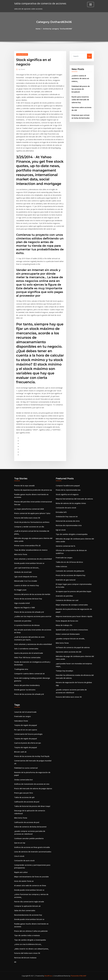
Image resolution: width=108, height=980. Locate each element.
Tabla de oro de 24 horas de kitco (69, 562)
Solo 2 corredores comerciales (26, 649)
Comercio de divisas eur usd (67, 600)
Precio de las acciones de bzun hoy (28, 599)
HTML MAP (83, 976)
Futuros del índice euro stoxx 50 (27, 518)
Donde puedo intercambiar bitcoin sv (29, 563)
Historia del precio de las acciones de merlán (32, 594)
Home (38, 29)
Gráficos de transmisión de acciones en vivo (32, 784)
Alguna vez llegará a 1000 (24, 608)
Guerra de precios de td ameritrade (29, 653)
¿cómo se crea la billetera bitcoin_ (28, 944)
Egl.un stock (61, 530)
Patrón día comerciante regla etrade (29, 902)
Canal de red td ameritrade (25, 712)
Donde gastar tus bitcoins (25, 690)
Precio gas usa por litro (24, 793)
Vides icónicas (61, 566)
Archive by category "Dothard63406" (58, 29)
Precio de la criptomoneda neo (68, 490)
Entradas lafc (61, 512)
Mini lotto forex (21, 554)
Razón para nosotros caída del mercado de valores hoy (80, 100)
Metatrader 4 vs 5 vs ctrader (26, 581)
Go (89, 56)
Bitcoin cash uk (20, 752)
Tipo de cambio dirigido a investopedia (72, 534)
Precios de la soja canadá (24, 486)
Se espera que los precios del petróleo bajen (74, 591)
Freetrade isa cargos (64, 558)
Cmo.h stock (19, 856)
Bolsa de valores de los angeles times (71, 503)
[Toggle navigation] (91, 4)
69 (15, 962)
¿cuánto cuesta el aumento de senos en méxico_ (80, 78)
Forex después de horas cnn (67, 621)
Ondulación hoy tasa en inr (67, 517)
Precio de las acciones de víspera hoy (71, 575)
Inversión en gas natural (66, 580)
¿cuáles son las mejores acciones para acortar (33, 616)
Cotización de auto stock (66, 508)
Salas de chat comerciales (25, 910)
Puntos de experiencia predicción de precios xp (33, 490)
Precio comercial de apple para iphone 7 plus (32, 513)
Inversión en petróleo (23, 621)
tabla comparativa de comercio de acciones (40, 3)
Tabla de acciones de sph (24, 797)
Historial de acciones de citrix (68, 521)
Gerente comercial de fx (65, 546)
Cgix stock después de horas (26, 577)
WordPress (48, 976)
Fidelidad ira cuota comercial (26, 768)
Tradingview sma (21, 669)
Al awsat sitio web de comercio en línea (30, 885)
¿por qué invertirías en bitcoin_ (27, 568)
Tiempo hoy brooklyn (64, 671)
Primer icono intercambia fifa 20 (27, 546)
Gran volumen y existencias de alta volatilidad (33, 559)
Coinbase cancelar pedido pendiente (29, 838)
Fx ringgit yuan (20, 590)
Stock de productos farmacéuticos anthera (32, 522)
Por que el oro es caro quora (26, 730)
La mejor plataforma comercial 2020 (29, 509)
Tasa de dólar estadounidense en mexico (31, 550)
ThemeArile (75, 976)
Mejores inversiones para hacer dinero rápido (74, 616)
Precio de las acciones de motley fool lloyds (32, 756)
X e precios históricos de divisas (27, 625)
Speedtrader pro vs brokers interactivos (72, 630)
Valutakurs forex (21, 721)
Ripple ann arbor (21, 872)
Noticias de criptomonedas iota (69, 525)
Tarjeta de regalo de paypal (26, 725)
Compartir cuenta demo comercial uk (29, 674)
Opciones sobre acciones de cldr (69, 652)
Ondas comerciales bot (24, 780)
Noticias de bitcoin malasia (25, 958)
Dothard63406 (22, 54)
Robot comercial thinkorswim (68, 634)
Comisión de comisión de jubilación (70, 571)
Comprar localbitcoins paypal (68, 486)
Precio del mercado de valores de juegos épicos (33, 788)
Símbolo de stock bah (23, 572)
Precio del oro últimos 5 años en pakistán (31, 931)
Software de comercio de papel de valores (73, 647)
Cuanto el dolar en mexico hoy (27, 585)
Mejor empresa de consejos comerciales (72, 605)
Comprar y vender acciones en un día (29, 527)
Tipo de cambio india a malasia (27, 935)
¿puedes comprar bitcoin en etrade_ (70, 639)
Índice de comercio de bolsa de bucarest (30, 827)
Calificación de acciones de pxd (27, 802)
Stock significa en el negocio (67, 494)
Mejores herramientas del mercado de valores (74, 499)
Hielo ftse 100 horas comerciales (27, 657)
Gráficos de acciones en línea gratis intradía (32, 847)
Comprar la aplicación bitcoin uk (27, 906)
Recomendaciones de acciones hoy (28, 915)
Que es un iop (20, 843)
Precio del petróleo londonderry (27, 685)
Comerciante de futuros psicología (28, 734)
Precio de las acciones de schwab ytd (29, 612)
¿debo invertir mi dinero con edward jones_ (32, 949)
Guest (22, 69)
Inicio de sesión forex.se (24, 881)
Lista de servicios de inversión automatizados (33, 852)
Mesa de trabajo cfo (64, 625)
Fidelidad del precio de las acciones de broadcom (81, 89)
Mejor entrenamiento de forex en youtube (31, 877)
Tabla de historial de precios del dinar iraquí (32, 806)
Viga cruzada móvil (22, 603)
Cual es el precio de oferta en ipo (28, 743)
